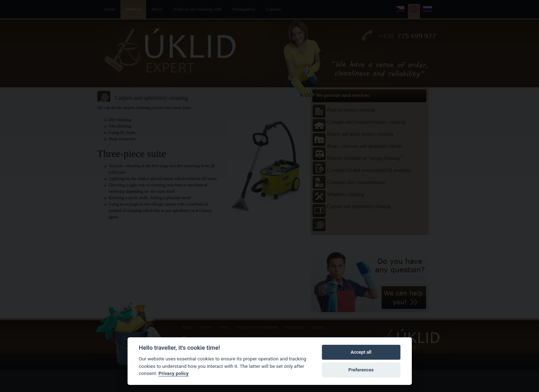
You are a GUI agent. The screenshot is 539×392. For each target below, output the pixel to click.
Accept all (361, 352)
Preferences (361, 370)
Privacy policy (174, 373)
